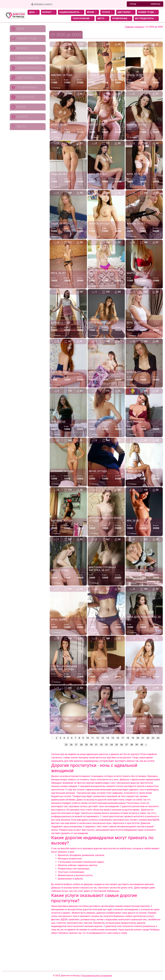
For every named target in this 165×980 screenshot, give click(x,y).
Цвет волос (126, 12)
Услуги (108, 12)
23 (153, 738)
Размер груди (148, 12)
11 (93, 738)
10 (87, 738)
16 (118, 738)
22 (148, 738)
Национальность (71, 12)
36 (122, 745)
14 (108, 738)
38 (132, 745)
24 (158, 738)
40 (142, 745)
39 (137, 745)
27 (76, 745)
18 (128, 738)
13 (103, 738)
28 (81, 745)
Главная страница (134, 27)
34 (112, 745)
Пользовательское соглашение (97, 976)
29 (86, 745)
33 (107, 745)
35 (117, 745)
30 (91, 745)
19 (133, 738)
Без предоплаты (146, 19)
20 (138, 738)
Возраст (49, 12)
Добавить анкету (42, 4)
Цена (34, 12)
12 (98, 738)
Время (92, 12)
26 (71, 745)
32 (101, 745)
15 (113, 738)
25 (66, 745)
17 (123, 738)
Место (103, 19)
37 (127, 745)
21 (143, 738)
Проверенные (121, 19)
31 (96, 745)
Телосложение (83, 19)
